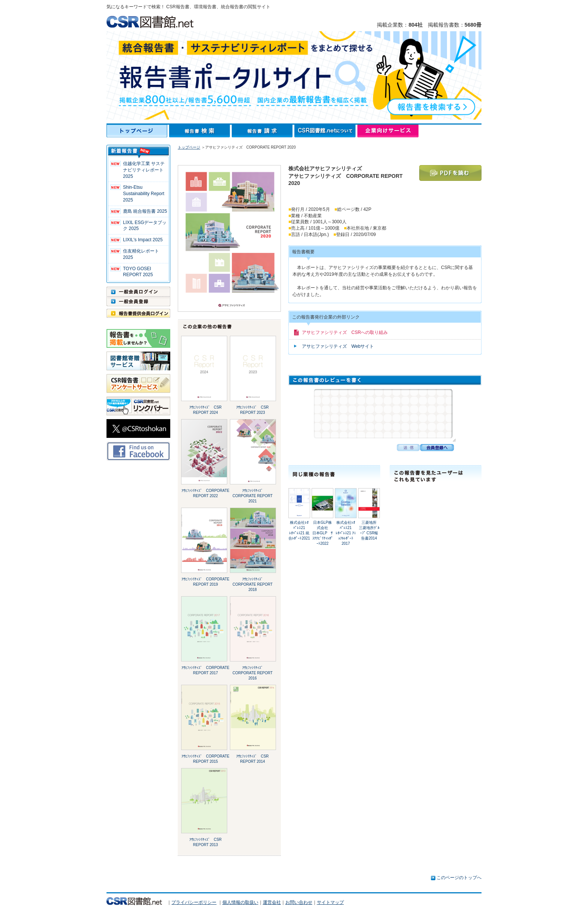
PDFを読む (450, 173)
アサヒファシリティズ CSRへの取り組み (345, 332)
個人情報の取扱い (240, 902)
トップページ (138, 131)
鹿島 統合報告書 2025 (145, 211)
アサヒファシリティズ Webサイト (338, 346)
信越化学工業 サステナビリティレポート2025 (144, 170)
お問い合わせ (299, 902)
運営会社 (272, 902)
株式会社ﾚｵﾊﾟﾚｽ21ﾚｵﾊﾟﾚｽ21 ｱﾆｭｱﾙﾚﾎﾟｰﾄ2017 (346, 533)
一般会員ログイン (138, 292)
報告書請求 (263, 131)
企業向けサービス (388, 131)
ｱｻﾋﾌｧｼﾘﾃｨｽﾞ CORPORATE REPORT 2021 (253, 496)
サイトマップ (330, 902)
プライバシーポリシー (194, 902)
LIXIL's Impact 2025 (143, 240)
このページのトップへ (459, 878)
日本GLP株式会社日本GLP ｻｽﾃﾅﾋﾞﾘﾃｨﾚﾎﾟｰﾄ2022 (323, 533)
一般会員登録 (138, 301)
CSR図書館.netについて (326, 131)
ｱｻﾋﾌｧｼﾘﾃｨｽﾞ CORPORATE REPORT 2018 (253, 584)
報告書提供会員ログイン (138, 313)
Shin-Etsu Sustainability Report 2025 (144, 194)
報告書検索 (200, 131)
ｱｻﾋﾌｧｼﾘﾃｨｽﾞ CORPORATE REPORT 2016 (253, 673)
